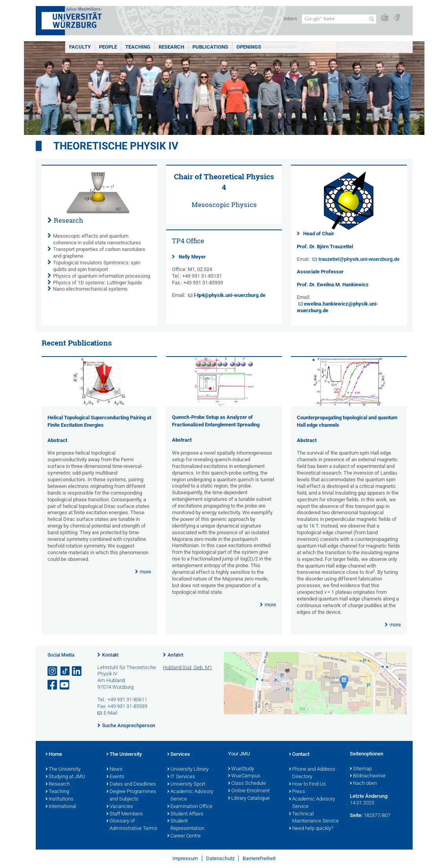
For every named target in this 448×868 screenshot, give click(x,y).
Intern (290, 19)
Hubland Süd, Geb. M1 (187, 667)
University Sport (186, 784)
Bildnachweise (368, 776)
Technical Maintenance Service (314, 818)
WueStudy (241, 769)
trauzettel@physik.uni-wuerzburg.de (359, 259)
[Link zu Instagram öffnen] (53, 671)
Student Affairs (185, 814)
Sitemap (361, 769)
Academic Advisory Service (190, 796)
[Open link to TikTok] (65, 671)
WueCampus (244, 776)
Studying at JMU (65, 777)
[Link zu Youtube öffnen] (65, 685)
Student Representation (186, 825)
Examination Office (190, 807)
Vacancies (120, 807)
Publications (210, 47)
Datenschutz (220, 858)
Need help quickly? (311, 829)
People (108, 47)
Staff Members (125, 814)
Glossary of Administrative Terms (132, 825)
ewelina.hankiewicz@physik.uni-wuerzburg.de (338, 307)
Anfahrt (176, 655)
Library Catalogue (249, 799)
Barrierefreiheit (259, 858)
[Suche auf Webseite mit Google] (339, 19)
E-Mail (111, 713)
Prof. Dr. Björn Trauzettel (325, 247)
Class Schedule (247, 784)
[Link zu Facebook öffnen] (53, 685)
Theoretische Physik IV (116, 146)
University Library (188, 770)
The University (63, 770)
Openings (249, 47)
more (145, 572)
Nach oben (363, 784)
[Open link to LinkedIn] (77, 671)
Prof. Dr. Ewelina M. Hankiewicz (333, 285)
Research (171, 47)
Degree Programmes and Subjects (131, 796)
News (114, 770)
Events (115, 777)
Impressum (185, 858)
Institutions (59, 799)
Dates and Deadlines (131, 784)
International (61, 807)
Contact (299, 755)
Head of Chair (319, 234)
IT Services (181, 777)
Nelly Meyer (192, 257)
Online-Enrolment (249, 791)
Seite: (356, 815)
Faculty (80, 47)
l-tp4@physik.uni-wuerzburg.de (230, 295)
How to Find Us (307, 784)
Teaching (138, 47)
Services (179, 755)
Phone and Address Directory (312, 773)
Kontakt (110, 655)
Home (54, 755)
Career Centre (184, 836)
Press (297, 792)
